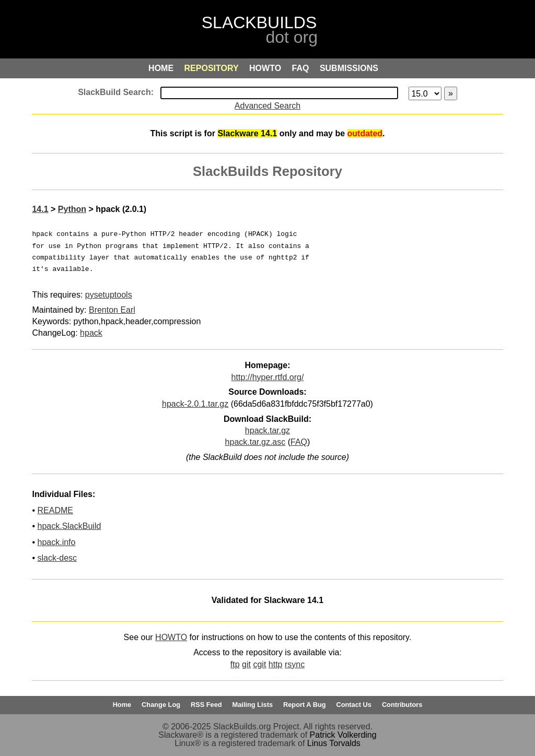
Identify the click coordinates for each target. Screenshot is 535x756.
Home (122, 705)
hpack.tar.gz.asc (255, 442)
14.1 (40, 209)
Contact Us (354, 705)
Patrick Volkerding (343, 735)
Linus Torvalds (334, 743)
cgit (259, 664)
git (246, 664)
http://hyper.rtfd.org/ (268, 377)
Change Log (161, 705)
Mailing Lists (253, 705)
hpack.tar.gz (267, 430)
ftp (235, 664)
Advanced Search (267, 106)
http (276, 664)
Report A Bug (305, 705)
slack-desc (57, 558)
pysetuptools (109, 295)
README (55, 510)
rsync (295, 664)
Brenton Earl (112, 310)
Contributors (402, 705)
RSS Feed (206, 705)
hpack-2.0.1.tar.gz (195, 404)
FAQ (299, 442)
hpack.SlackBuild (69, 526)
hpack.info (56, 542)
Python (72, 209)
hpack (91, 333)
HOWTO (171, 637)
